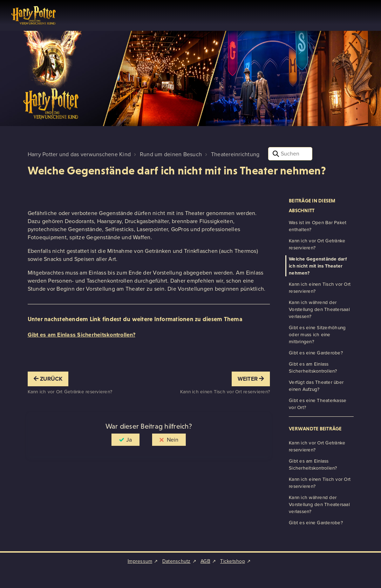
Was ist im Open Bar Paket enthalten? (318, 226)
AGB (205, 561)
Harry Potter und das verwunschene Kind (79, 154)
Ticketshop (233, 561)
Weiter (251, 379)
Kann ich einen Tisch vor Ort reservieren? (320, 288)
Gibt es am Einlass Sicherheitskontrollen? (81, 335)
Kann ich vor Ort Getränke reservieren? (317, 244)
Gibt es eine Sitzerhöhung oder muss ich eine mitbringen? (317, 334)
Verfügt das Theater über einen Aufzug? (316, 386)
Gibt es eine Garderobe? (316, 353)
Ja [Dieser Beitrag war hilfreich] (129, 440)
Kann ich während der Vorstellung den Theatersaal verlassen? (319, 309)
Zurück (48, 379)
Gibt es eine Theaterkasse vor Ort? (318, 404)
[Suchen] (290, 154)
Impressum (140, 561)
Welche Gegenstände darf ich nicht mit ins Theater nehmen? (318, 266)
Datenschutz (176, 561)
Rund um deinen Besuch (171, 154)
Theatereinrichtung (235, 154)
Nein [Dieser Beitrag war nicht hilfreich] (173, 440)
